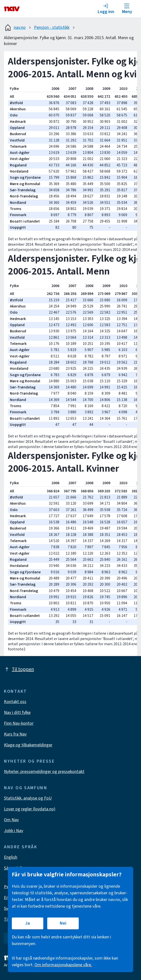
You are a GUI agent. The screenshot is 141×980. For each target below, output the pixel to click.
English (11, 857)
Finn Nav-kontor (19, 723)
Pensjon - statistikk (52, 27)
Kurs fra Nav (15, 734)
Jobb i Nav (14, 831)
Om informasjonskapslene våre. (63, 965)
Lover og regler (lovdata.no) (30, 809)
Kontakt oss (15, 702)
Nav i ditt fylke (17, 713)
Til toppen (19, 669)
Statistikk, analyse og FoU (28, 798)
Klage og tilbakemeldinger (28, 745)
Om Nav (11, 820)
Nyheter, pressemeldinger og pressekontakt (44, 772)
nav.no (15, 28)
